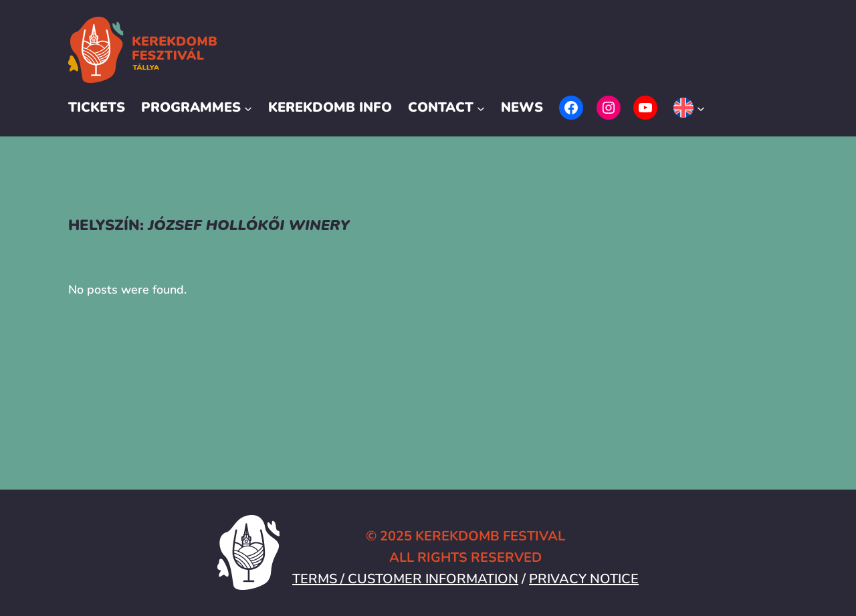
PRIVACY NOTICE (584, 579)
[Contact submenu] (481, 108)
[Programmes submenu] (248, 108)
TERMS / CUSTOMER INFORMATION (405, 579)
